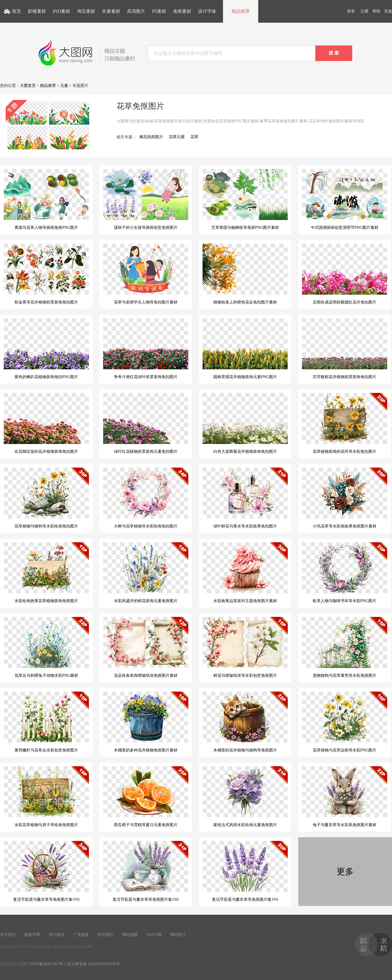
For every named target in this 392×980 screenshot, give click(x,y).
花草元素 (177, 137)
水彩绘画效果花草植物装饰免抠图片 (46, 573)
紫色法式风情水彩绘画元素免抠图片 (245, 797)
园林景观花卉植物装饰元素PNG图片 (245, 349)
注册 (364, 11)
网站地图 (130, 935)
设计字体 (207, 11)
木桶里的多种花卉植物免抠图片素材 (146, 722)
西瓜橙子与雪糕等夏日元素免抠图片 (146, 797)
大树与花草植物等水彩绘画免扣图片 (146, 498)
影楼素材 (37, 11)
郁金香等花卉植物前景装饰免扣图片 (46, 274)
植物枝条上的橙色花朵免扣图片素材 (245, 274)
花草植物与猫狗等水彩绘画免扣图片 (46, 498)
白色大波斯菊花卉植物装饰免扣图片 (245, 423)
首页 (16, 11)
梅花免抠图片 (151, 137)
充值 (388, 11)
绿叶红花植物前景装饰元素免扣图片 (146, 423)
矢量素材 (111, 11)
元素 (64, 86)
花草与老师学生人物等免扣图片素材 (146, 274)
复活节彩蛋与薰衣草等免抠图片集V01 (245, 871)
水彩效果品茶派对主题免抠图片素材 (245, 573)
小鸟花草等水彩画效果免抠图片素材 (345, 498)
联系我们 (106, 935)
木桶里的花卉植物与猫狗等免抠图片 (245, 722)
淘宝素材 (86, 11)
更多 (345, 871)
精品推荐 (241, 11)
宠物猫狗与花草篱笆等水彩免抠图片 (345, 647)
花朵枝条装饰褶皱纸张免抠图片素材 (146, 647)
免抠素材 (182, 11)
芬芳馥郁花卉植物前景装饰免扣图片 (345, 349)
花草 (194, 137)
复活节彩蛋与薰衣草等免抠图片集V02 (146, 871)
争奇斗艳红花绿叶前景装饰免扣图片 (146, 349)
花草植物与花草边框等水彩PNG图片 (345, 722)
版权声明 (32, 935)
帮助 (376, 11)
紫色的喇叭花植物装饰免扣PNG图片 (46, 349)
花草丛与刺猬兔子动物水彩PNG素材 (46, 647)
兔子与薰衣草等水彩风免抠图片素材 (345, 797)
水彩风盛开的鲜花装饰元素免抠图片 (146, 573)
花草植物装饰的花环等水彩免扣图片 (345, 423)
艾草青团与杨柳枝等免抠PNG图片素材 (245, 199)
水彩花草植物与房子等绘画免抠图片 (46, 797)
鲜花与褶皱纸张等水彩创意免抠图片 (245, 647)
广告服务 (81, 935)
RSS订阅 (154, 935)
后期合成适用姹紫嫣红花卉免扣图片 (345, 274)
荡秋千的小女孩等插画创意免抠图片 (146, 199)
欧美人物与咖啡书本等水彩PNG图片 (345, 573)
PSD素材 (61, 11)
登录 (351, 11)
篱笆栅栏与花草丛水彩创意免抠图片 (46, 722)
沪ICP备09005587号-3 (48, 964)
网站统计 (178, 935)
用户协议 (57, 935)
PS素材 (159, 11)
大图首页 (28, 86)
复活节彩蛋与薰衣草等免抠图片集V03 (46, 871)
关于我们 (8, 935)
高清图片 (136, 11)
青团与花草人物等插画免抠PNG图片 (46, 199)
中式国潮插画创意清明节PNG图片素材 (345, 199)
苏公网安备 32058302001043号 (93, 964)
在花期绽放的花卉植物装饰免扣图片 (46, 423)
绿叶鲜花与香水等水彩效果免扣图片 (245, 498)
